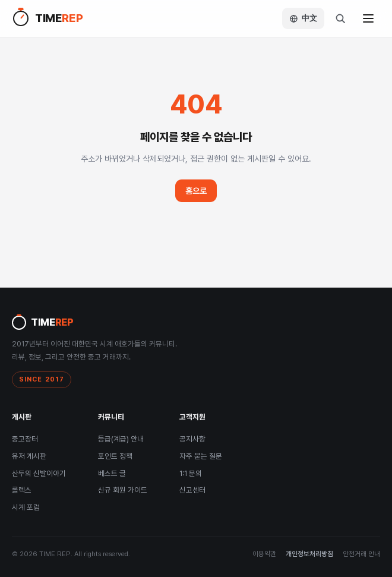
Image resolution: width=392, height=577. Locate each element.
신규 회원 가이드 (123, 490)
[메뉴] (368, 18)
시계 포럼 (26, 507)
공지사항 (192, 439)
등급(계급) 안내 (121, 439)
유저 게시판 (29, 456)
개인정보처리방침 (309, 554)
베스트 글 (112, 473)
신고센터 (192, 490)
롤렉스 (22, 490)
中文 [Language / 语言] (303, 18)
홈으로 (196, 191)
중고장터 (25, 439)
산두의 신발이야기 (39, 473)
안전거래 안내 (361, 554)
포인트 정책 (115, 456)
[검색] (340, 18)
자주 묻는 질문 (201, 456)
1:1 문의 (191, 473)
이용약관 (264, 554)
